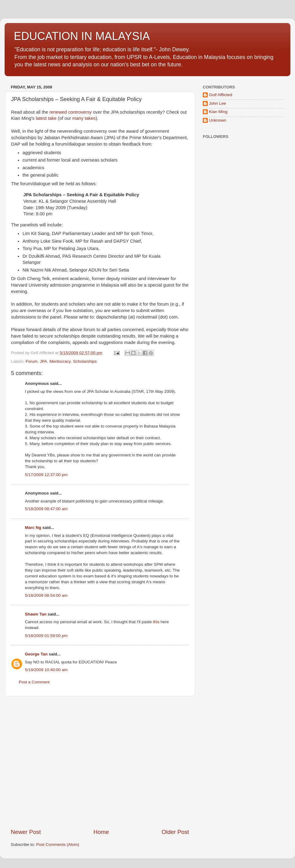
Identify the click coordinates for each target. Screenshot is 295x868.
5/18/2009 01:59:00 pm (46, 636)
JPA (44, 361)
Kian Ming (218, 112)
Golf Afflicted (221, 95)
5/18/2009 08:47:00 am (46, 509)
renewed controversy (71, 112)
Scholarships (85, 361)
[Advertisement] (58, 762)
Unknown (218, 120)
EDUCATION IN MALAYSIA (82, 36)
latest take (46, 118)
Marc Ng (33, 528)
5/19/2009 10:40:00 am (46, 670)
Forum (31, 361)
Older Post (175, 832)
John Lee (218, 103)
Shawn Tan (36, 614)
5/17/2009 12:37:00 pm (46, 475)
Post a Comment (34, 682)
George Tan (36, 654)
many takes (84, 118)
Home (101, 832)
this (156, 622)
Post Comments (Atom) (58, 845)
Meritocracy (60, 361)
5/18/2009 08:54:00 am (46, 595)
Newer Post (26, 832)
